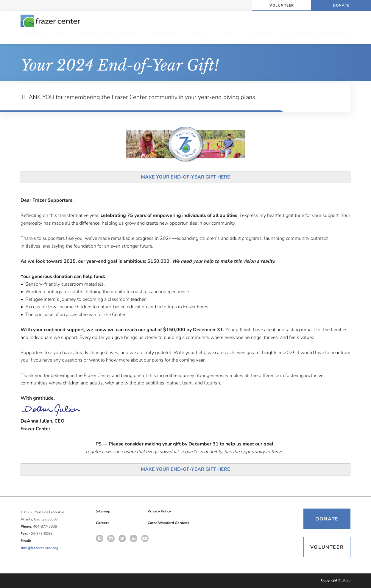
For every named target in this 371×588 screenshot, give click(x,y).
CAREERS (260, 34)
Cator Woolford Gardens (168, 523)
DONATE (34, 34)
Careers (103, 523)
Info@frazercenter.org (40, 548)
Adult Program (163, 34)
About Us (199, 34)
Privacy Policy (159, 511)
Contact (229, 34)
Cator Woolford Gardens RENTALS (317, 34)
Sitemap (103, 511)
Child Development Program (108, 34)
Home (62, 34)
